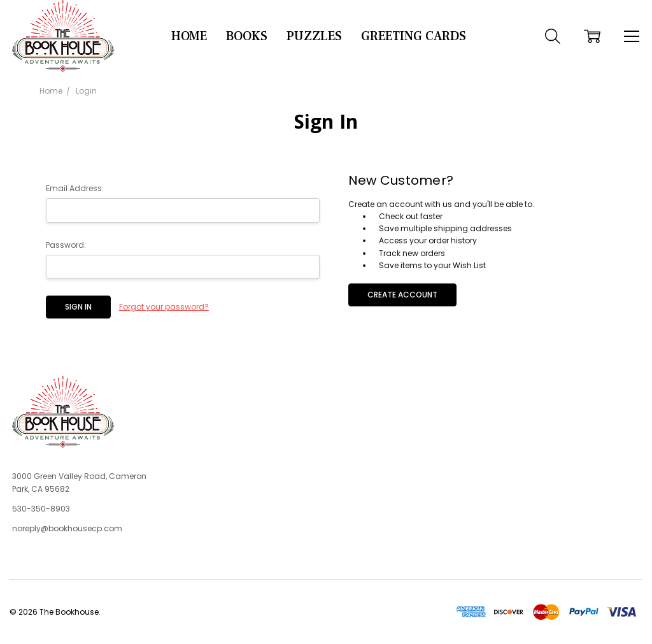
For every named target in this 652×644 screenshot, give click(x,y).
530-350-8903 (41, 509)
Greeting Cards (414, 36)
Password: (66, 245)
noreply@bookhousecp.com (67, 528)
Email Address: (75, 188)
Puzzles (314, 36)
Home (189, 36)
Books (247, 36)
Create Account (402, 295)
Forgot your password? (164, 307)
